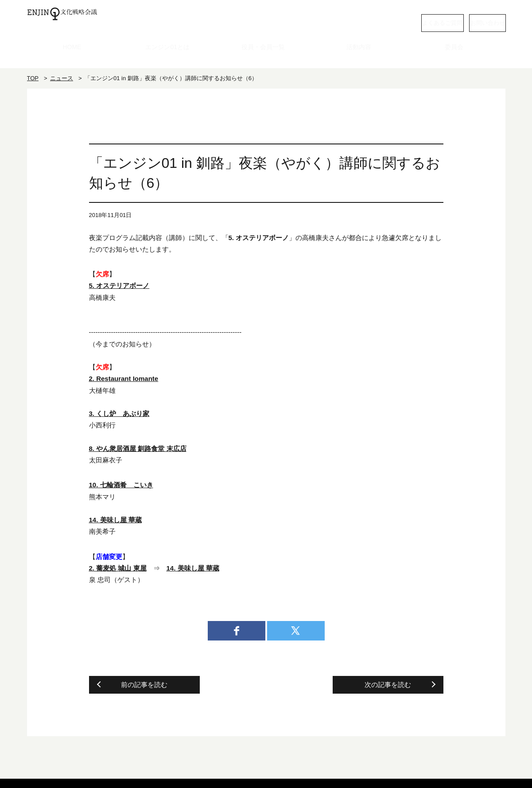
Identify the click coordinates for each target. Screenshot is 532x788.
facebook (237, 631)
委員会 (457, 55)
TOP (33, 79)
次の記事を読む (388, 685)
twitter (296, 631)
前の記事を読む (144, 685)
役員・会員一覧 (266, 55)
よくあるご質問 (392, 22)
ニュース (62, 79)
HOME (75, 55)
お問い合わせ (470, 22)
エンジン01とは (170, 55)
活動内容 (362, 55)
